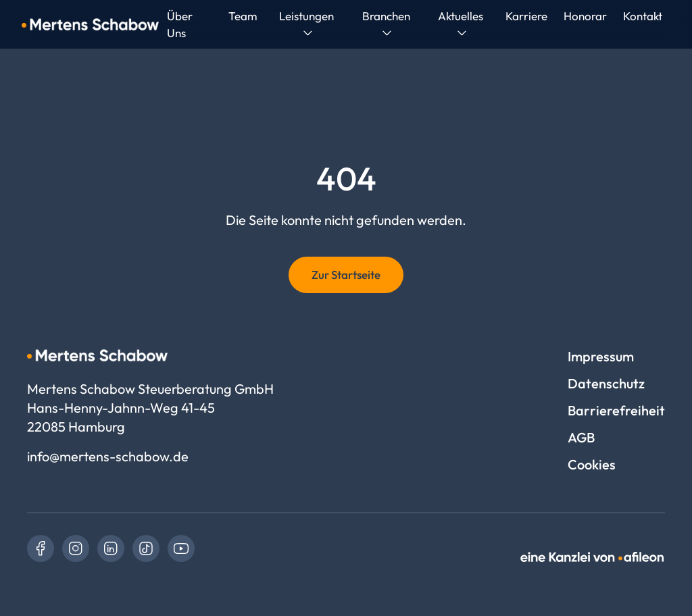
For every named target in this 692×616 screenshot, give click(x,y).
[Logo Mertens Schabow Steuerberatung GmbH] (90, 24)
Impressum (601, 356)
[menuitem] (243, 16)
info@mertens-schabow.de (108, 456)
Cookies (592, 464)
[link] (41, 548)
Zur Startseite (346, 275)
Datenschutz (606, 383)
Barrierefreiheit (616, 410)
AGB (581, 437)
